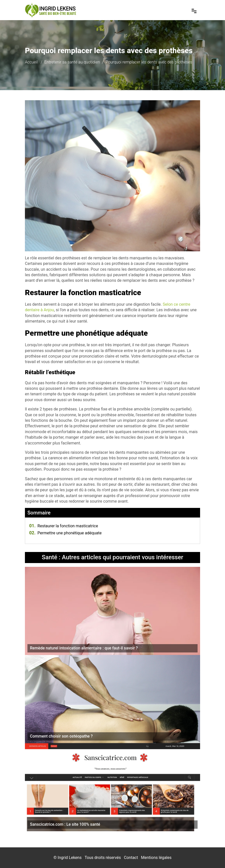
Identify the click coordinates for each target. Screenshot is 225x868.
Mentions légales (156, 858)
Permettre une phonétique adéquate (65, 533)
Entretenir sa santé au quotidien (72, 62)
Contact (131, 858)
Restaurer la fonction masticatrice (64, 526)
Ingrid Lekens (70, 858)
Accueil (31, 62)
